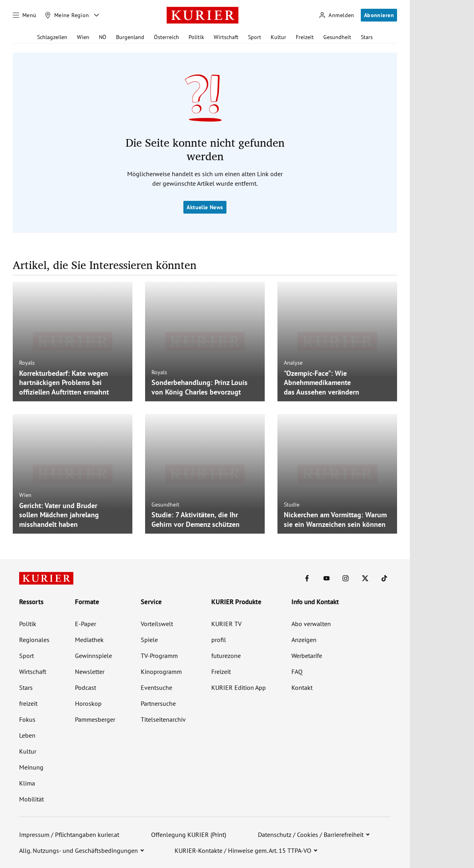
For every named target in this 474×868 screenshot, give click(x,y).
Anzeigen (304, 640)
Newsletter (90, 672)
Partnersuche (158, 703)
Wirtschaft (226, 37)
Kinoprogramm (161, 672)
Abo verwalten (311, 624)
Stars (367, 37)
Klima (27, 783)
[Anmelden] (336, 15)
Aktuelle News (205, 207)
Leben (27, 735)
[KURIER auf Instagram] (346, 578)
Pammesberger (95, 719)
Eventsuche (156, 687)
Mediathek (89, 640)
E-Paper (86, 624)
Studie (292, 505)
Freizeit (305, 37)
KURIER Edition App (239, 687)
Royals (27, 363)
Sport (255, 37)
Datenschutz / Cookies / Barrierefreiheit (311, 835)
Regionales (34, 640)
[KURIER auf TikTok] (384, 578)
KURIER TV (226, 624)
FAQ (297, 672)
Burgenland (130, 37)
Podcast (86, 687)
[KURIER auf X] (365, 578)
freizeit (28, 703)
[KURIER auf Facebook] (307, 578)
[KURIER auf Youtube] (326, 578)
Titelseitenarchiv (163, 719)
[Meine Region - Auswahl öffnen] (96, 15)
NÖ (103, 37)
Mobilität (31, 799)
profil (219, 640)
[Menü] (25, 15)
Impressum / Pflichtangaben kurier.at (69, 835)
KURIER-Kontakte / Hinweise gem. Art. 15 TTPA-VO (243, 850)
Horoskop (88, 703)
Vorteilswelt (157, 624)
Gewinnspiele (93, 656)
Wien (83, 37)
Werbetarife (307, 656)
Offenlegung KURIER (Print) (189, 835)
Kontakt (302, 687)
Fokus (27, 719)
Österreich (166, 37)
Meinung (31, 767)
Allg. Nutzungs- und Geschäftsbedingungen (79, 850)
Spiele (149, 640)
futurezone (226, 656)
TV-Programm (159, 656)
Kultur (278, 37)
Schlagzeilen (52, 37)
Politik (196, 37)
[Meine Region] (67, 15)
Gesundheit (337, 37)
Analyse (293, 363)
